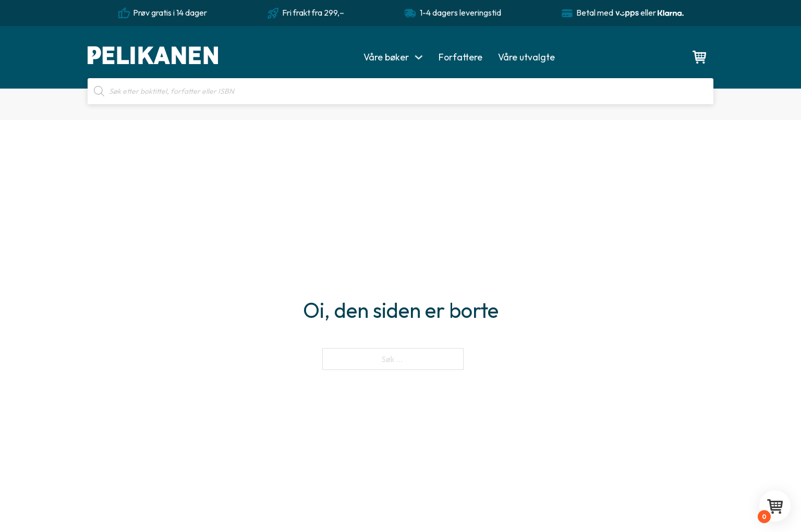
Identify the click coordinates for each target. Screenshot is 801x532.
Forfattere (460, 57)
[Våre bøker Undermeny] (419, 57)
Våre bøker (386, 57)
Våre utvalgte (526, 57)
